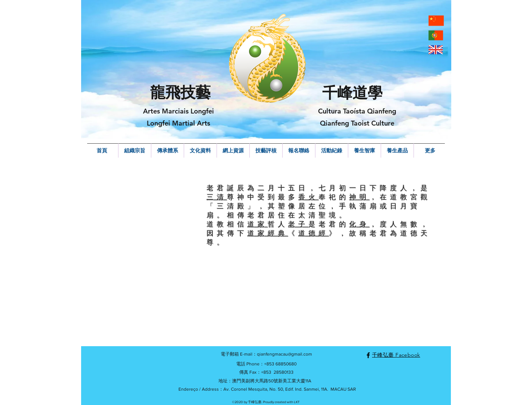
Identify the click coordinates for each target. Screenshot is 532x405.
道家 (258, 224)
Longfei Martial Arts (178, 123)
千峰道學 (352, 93)
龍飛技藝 (180, 93)
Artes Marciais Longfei (178, 111)
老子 (298, 224)
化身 (360, 224)
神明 (360, 197)
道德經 (314, 233)
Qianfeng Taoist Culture (357, 123)
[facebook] (368, 355)
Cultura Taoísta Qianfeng (357, 111)
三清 (217, 197)
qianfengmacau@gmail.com (284, 354)
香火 (309, 197)
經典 (278, 233)
